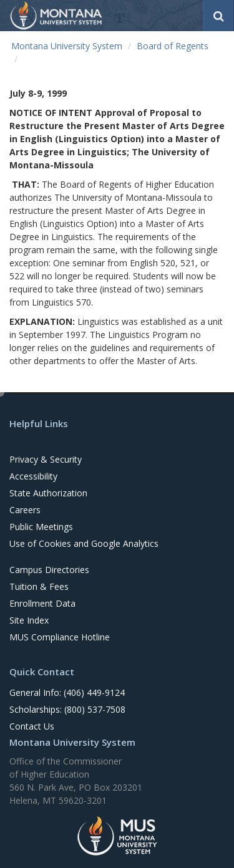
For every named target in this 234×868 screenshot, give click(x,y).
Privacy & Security (46, 459)
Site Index (29, 620)
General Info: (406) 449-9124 (67, 692)
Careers (25, 510)
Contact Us (32, 726)
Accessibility (33, 476)
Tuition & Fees (39, 586)
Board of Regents (173, 46)
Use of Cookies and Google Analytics (84, 543)
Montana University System (67, 46)
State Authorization (48, 493)
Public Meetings (41, 527)
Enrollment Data (42, 603)
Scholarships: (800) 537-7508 (67, 709)
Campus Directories (49, 570)
